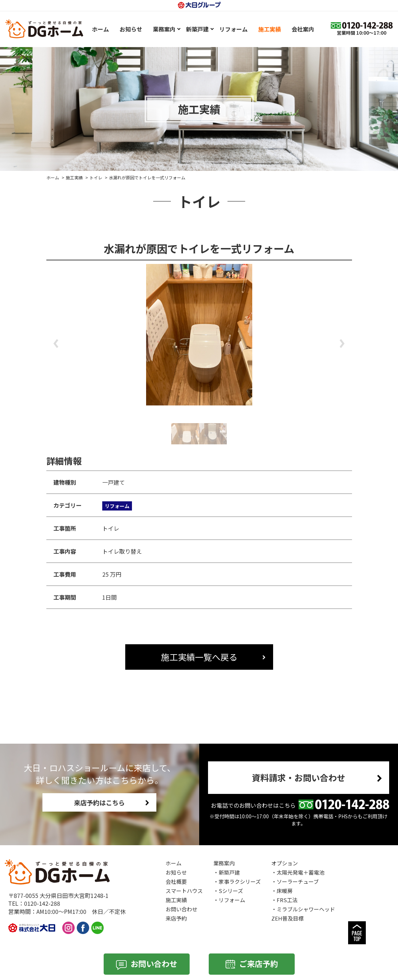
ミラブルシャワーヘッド (306, 909)
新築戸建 (229, 872)
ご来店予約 (259, 963)
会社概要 (176, 881)
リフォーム (232, 900)
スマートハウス (184, 891)
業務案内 (224, 863)
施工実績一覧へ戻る (199, 657)
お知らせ (176, 872)
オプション (285, 863)
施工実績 (74, 177)
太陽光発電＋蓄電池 (301, 872)
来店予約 (176, 918)
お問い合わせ (181, 909)
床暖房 (285, 891)
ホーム (53, 177)
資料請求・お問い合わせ (299, 777)
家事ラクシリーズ (240, 881)
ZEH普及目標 (287, 918)
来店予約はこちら (99, 802)
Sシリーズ (231, 891)
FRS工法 (287, 900)
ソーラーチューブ (298, 881)
